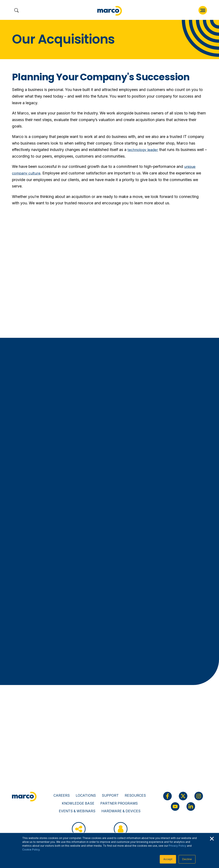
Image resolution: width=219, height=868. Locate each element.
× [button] (212, 838)
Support (110, 795)
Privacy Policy (178, 846)
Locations (86, 795)
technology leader (143, 150)
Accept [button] (168, 859)
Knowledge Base (78, 803)
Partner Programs (119, 803)
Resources (135, 795)
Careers (62, 795)
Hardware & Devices (121, 811)
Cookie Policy (31, 850)
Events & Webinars (77, 811)
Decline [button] (187, 859)
